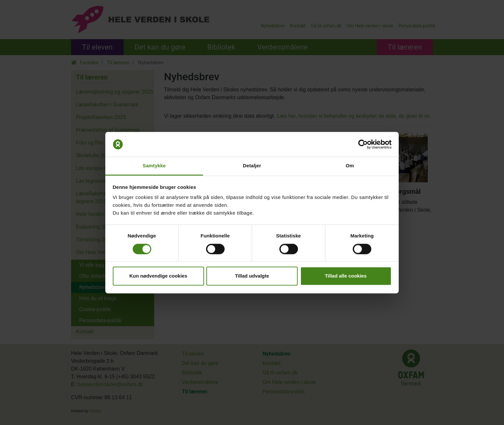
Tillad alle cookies (346, 276)
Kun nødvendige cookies (158, 276)
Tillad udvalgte (252, 276)
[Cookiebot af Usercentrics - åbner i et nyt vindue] (363, 144)
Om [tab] (350, 166)
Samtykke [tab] (154, 166)
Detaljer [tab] (252, 166)
